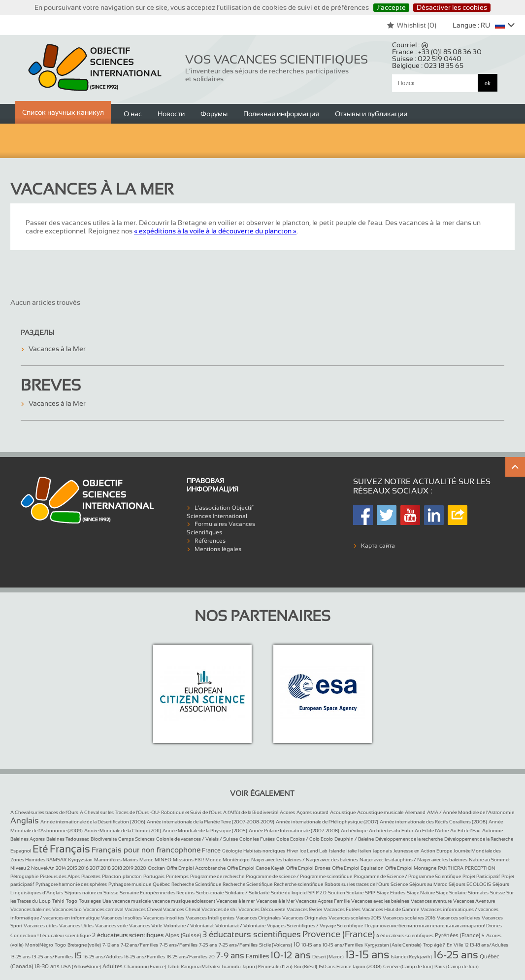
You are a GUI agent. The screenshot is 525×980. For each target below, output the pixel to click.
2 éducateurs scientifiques (128, 935)
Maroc (146, 860)
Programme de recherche (217, 876)
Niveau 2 (20, 868)
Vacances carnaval (103, 909)
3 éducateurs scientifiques (252, 934)
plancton (132, 876)
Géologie (232, 851)
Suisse (497, 893)
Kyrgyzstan (80, 860)
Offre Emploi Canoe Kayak (256, 868)
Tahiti (58, 901)
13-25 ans (20, 957)
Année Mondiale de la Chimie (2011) (123, 831)
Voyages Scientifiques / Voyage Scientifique (315, 926)
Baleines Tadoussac (68, 839)
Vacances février (304, 909)
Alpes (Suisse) (183, 935)
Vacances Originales (258, 918)
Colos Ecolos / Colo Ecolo (305, 839)
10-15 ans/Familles (343, 945)
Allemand (415, 812)
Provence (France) (339, 934)
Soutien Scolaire (346, 893)
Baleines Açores (28, 839)
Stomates (478, 893)
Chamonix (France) (145, 966)
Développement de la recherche (409, 839)
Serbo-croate (210, 893)
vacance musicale (131, 901)
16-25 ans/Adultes (103, 957)
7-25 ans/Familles (238, 945)
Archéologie (354, 831)
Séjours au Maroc (428, 884)
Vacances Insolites (121, 918)
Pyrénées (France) (458, 935)
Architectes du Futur (391, 831)
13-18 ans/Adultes (489, 945)
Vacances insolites (164, 918)
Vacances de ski (219, 909)
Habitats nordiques (264, 851)
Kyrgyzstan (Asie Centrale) (393, 945)
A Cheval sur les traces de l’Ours (44, 812)
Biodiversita (104, 839)
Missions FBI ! (188, 860)
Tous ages (90, 901)
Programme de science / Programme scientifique (299, 876)
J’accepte (391, 7)
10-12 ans (291, 955)
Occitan (156, 868)
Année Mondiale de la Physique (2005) (205, 831)
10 (297, 945)
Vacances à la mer (235, 901)
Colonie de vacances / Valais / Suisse (197, 839)
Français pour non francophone (146, 850)
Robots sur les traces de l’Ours (357, 884)
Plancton (112, 876)
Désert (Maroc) (328, 957)
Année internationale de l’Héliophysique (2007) (327, 822)
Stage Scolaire (451, 893)
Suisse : (427, 59)
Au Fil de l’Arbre (432, 831)
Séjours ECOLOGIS (470, 884)
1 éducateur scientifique (65, 935)
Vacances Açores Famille (323, 901)
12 (466, 945)
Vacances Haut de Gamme (391, 909)
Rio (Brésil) (306, 966)
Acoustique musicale (380, 812)
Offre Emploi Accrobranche (196, 868)
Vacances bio (67, 909)
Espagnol (21, 851)
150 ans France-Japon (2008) (350, 966)
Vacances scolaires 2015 (355, 918)
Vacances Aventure (474, 901)
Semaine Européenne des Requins (157, 893)
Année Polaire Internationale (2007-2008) (294, 831)
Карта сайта (378, 546)
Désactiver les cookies (452, 7)
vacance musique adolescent (184, 901)
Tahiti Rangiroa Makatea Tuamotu (204, 966)
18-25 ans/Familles (187, 957)
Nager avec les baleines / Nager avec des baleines (305, 860)
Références (210, 541)
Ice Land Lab (313, 851)
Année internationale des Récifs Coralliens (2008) (433, 822)
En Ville (455, 945)
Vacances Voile (146, 926)
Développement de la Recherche (479, 839)
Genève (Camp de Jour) (408, 966)
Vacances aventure (431, 901)
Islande (337, 851)
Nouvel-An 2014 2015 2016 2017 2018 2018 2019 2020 (89, 868)
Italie (351, 851)
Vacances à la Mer (57, 349)
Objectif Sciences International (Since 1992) (95, 68)
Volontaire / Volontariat (189, 926)
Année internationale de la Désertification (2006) (93, 822)
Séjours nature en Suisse (91, 893)
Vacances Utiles (76, 926)
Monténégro (236, 860)
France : (437, 52)
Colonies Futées (257, 839)
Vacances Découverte (262, 909)
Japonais (382, 851)
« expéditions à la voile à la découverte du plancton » (215, 231)
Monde (213, 860)
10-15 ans (311, 945)
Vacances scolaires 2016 (409, 918)
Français (70, 849)
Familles (257, 956)
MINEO (163, 860)
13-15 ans (367, 955)
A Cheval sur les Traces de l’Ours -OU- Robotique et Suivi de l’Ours (151, 812)
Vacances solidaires (459, 918)
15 (78, 956)
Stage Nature (421, 893)
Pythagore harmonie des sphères (71, 884)
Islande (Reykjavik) (411, 957)
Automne (492, 831)
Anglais (25, 821)
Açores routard (312, 812)
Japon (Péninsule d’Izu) (267, 966)
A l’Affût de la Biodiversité (251, 812)
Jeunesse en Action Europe (423, 851)
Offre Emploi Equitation (358, 868)
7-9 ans (230, 956)
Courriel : (410, 45)
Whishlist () (411, 25)
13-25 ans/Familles (52, 957)
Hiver (292, 851)
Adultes (113, 966)
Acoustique (343, 812)
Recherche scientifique (298, 884)
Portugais (154, 876)
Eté (40, 849)
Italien (365, 851)
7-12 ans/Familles (139, 945)
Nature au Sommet (489, 860)
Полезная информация (281, 114)
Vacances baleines (31, 909)
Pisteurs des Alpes (60, 876)
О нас (133, 114)
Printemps (177, 876)
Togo (72, 901)
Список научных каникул (63, 112)
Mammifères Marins (116, 860)
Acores (287, 812)
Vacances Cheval (143, 909)
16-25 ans (456, 955)
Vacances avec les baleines (380, 901)
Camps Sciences (136, 839)
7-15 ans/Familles (179, 945)
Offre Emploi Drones (308, 868)
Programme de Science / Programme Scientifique (407, 876)
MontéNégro (39, 945)
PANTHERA (451, 868)
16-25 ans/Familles (145, 957)
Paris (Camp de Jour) (457, 966)
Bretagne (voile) (84, 945)
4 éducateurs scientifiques (405, 935)
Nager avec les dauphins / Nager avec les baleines (413, 860)
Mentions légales (218, 549)
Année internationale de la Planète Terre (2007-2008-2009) (211, 822)
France (211, 850)
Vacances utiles (41, 926)
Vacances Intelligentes (210, 918)
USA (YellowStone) (81, 966)
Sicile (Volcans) (276, 945)
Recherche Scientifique (196, 884)
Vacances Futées (342, 909)
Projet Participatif (481, 876)
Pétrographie (24, 876)
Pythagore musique (130, 884)
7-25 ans (208, 945)
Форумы (214, 114)
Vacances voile (111, 926)
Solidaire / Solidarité (247, 893)
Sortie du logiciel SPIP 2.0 (299, 893)
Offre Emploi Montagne (411, 868)
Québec (161, 884)
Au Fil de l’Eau (465, 831)
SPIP (370, 893)
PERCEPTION (480, 868)
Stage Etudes (391, 893)
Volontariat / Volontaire (240, 926)
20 (212, 957)
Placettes (91, 876)
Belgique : (428, 65)
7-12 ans (111, 945)
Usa (107, 901)
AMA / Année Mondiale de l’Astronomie (471, 812)
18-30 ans (47, 966)
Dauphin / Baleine (354, 839)
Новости (171, 114)
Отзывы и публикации (371, 114)
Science (399, 884)
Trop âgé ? (434, 945)
